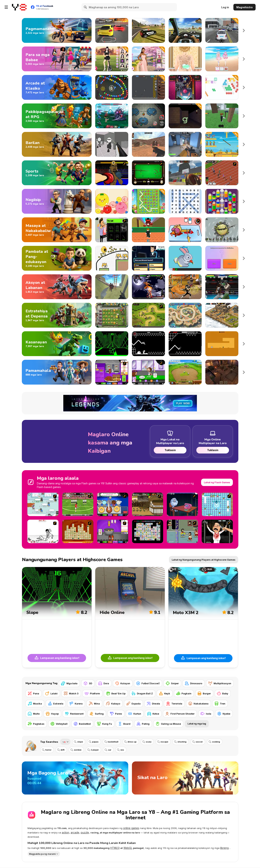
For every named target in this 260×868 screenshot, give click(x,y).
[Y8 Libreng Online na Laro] (19, 7)
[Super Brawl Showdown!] (185, 287)
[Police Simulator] (222, 30)
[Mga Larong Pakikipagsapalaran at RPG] (57, 116)
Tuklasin (170, 450)
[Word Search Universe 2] (185, 201)
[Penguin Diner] (43, 504)
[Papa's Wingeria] (113, 531)
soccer (199, 742)
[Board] (124, 724)
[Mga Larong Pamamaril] (57, 144)
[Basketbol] (82, 724)
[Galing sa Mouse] (168, 724)
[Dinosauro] (194, 683)
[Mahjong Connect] (78, 531)
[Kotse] (153, 714)
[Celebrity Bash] (112, 173)
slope (80, 742)
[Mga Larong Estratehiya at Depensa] (57, 315)
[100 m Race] (222, 173)
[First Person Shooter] (180, 714)
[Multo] (34, 714)
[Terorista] (174, 704)
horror (48, 750)
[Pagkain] (184, 693)
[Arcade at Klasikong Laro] (57, 87)
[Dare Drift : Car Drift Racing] (112, 30)
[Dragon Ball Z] (142, 693)
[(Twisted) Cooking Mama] (185, 230)
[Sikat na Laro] (185, 778)
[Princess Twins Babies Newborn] (185, 59)
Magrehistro (244, 7)
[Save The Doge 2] (112, 258)
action (66, 832)
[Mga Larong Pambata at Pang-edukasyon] (57, 258)
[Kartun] (135, 714)
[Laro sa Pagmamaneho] (57, 30)
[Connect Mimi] (148, 531)
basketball (113, 742)
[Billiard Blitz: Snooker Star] (148, 173)
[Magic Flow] (222, 201)
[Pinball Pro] (185, 87)
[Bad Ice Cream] (217, 504)
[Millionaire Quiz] (148, 258)
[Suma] (112, 87)
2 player (95, 750)
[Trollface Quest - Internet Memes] (182, 504)
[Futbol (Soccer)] (148, 683)
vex (122, 750)
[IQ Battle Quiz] (222, 258)
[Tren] (220, 704)
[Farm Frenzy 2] (185, 372)
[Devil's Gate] (222, 344)
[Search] (86, 7)
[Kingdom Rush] (148, 315)
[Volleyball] (59, 724)
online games (131, 828)
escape (164, 742)
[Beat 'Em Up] (116, 693)
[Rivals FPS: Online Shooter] (185, 144)
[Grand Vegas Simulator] (148, 30)
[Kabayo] (113, 704)
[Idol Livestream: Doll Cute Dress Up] (222, 59)
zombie (78, 750)
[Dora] (104, 683)
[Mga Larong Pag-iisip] (57, 201)
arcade (75, 832)
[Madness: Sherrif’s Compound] (112, 144)
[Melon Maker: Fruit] (112, 201)
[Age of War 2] (148, 504)
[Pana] (33, 693)
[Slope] (112, 344)
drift (63, 750)
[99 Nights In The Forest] (222, 116)
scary (149, 742)
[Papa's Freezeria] (148, 372)
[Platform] (92, 693)
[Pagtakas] (36, 724)
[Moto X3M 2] (203, 617)
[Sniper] (172, 683)
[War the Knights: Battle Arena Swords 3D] (112, 287)
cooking (216, 742)
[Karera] (76, 704)
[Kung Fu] (104, 724)
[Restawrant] (74, 714)
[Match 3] (71, 693)
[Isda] (206, 714)
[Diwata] (153, 704)
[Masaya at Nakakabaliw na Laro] (57, 230)
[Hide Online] (130, 617)
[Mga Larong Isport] (57, 173)
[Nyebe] (224, 714)
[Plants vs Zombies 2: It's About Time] (112, 315)
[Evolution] (222, 230)
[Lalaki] (51, 693)
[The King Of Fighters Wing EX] (148, 287)
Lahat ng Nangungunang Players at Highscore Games (204, 560)
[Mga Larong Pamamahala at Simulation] (57, 372)
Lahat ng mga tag (197, 724)
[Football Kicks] (78, 504)
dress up (132, 742)
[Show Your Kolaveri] (217, 531)
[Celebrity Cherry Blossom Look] (148, 59)
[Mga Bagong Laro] (75, 778)
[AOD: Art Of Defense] (222, 315)
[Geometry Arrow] (185, 344)
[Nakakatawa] (198, 704)
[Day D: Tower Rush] (185, 315)
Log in (225, 7)
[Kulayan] (123, 683)
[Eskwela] (56, 704)
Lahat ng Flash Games (217, 482)
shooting (182, 742)
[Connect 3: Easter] (148, 201)
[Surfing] (97, 714)
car (110, 750)
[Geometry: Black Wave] (148, 344)
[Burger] (204, 693)
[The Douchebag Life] (112, 230)
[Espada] (133, 704)
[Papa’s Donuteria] (113, 504)
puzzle (85, 832)
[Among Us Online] (148, 116)
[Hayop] (52, 714)
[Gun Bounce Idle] (148, 87)
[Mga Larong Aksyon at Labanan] (57, 287)
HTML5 (115, 848)
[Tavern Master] (222, 372)
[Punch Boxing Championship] (222, 287)
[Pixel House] (185, 258)
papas (95, 742)
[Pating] (143, 724)
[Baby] (223, 693)
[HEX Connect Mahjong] (222, 87)
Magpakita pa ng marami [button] (42, 854)
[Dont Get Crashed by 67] (148, 230)
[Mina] (94, 704)
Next (244, 30)
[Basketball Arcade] (185, 173)
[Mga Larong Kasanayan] (57, 344)
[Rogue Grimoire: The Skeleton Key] (185, 116)
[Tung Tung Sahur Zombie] (222, 144)
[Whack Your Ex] (43, 531)
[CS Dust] (148, 144)
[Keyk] (165, 693)
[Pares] (116, 714)
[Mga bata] (69, 683)
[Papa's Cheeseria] (112, 372)
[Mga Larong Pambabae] (57, 59)
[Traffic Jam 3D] (185, 30)
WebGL (128, 848)
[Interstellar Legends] (112, 116)
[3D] (88, 683)
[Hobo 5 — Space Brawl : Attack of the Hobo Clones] (182, 531)
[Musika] (35, 704)
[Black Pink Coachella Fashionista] (112, 59)
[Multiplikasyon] (220, 683)
